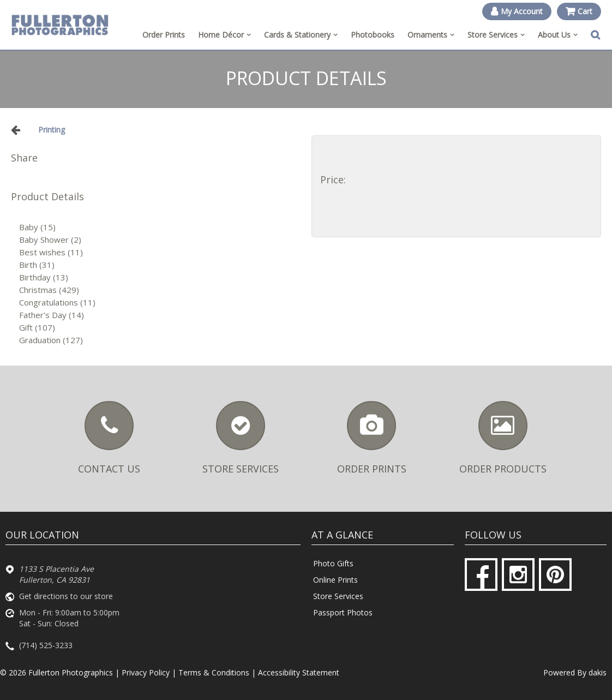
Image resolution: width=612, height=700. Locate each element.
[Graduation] (160, 340)
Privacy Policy (146, 672)
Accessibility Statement (299, 672)
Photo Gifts (333, 563)
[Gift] (160, 328)
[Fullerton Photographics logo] (60, 25)
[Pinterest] (555, 575)
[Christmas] (160, 290)
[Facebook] (481, 575)
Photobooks (373, 35)
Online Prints (335, 580)
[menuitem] (224, 35)
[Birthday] (160, 277)
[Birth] (160, 265)
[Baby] (160, 227)
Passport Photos (343, 612)
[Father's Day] (160, 315)
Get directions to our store (66, 596)
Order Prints (164, 35)
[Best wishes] (160, 252)
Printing (52, 130)
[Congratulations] (160, 303)
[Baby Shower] (160, 240)
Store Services (338, 596)
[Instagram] (518, 575)
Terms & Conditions (214, 672)
